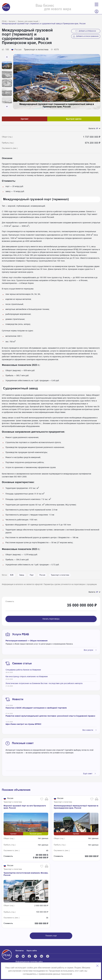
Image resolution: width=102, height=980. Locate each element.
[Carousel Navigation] (7, 82)
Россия (42, 575)
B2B (12, 575)
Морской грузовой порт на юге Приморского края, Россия (25, 807)
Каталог (12, 21)
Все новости (90, 730)
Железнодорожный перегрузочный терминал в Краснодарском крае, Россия (76, 807)
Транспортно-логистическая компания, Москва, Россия (26, 874)
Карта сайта (32, 951)
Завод (22, 575)
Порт (32, 575)
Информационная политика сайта (29, 962)
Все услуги (90, 650)
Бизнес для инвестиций (28, 21)
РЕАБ (4, 21)
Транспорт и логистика (60, 575)
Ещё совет (89, 774)
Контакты (20, 951)
